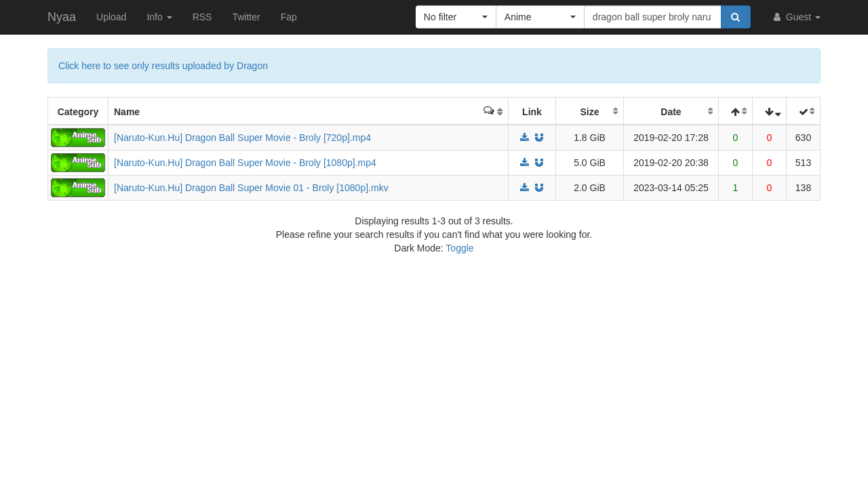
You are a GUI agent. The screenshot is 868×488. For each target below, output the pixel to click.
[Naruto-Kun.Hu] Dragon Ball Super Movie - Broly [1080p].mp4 (245, 163)
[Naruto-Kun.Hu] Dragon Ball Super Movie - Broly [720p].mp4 (242, 138)
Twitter (246, 17)
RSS (202, 17)
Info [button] (159, 17)
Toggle (459, 248)
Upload (111, 17)
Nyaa (62, 17)
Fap (289, 17)
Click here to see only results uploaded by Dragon (163, 66)
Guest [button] (796, 17)
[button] (456, 17)
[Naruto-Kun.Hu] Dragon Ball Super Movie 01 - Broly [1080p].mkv (251, 188)
